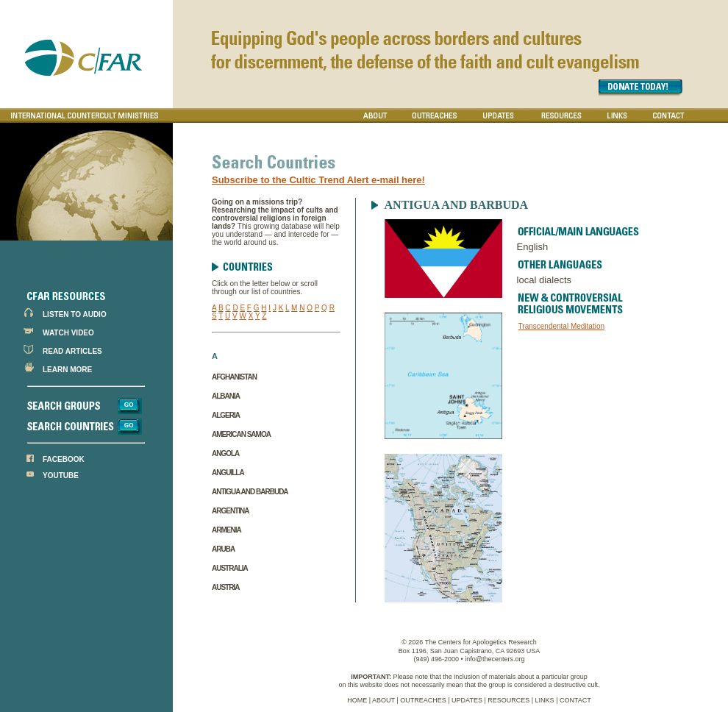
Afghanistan (234, 377)
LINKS (545, 700)
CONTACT (575, 700)
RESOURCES (508, 700)
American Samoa (241, 434)
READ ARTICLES (72, 351)
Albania (226, 396)
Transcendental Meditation (561, 326)
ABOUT (383, 700)
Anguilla (228, 473)
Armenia (226, 530)
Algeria (226, 415)
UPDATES (467, 700)
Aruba (223, 549)
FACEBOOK (64, 459)
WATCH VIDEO (68, 333)
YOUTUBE (61, 476)
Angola (225, 453)
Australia (230, 568)
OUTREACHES (423, 700)
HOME (357, 700)
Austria (225, 587)
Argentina (230, 511)
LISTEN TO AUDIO (75, 314)
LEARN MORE (67, 370)
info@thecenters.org (495, 659)
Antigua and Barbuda (250, 492)
